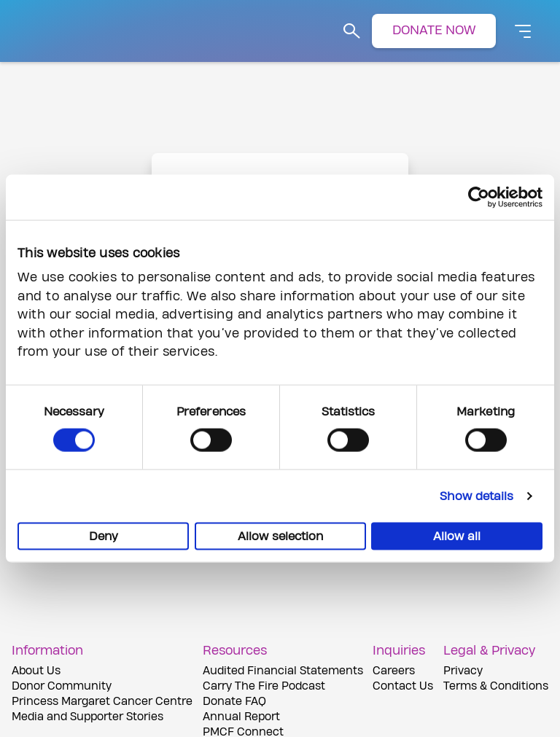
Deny (104, 537)
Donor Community (62, 686)
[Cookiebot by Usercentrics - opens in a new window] (479, 197)
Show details (477, 496)
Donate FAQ (234, 702)
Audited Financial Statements (283, 671)
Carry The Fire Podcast (264, 686)
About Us (36, 671)
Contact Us (403, 686)
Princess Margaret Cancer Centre (102, 702)
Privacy (463, 671)
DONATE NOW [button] (434, 30)
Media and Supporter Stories (87, 717)
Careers (394, 671)
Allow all (457, 537)
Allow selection (280, 537)
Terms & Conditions (496, 686)
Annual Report (241, 717)
